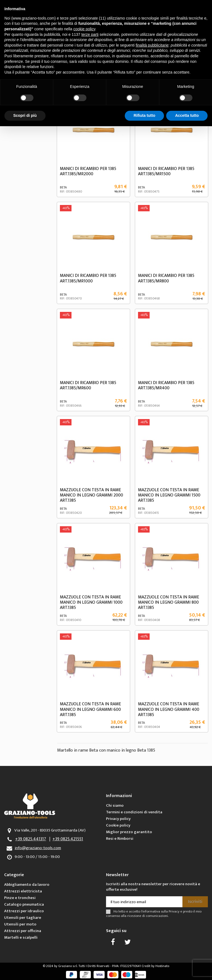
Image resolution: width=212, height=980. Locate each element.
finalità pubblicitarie (152, 45)
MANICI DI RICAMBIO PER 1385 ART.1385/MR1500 (166, 171)
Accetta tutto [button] (187, 115)
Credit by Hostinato (155, 966)
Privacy (174, 912)
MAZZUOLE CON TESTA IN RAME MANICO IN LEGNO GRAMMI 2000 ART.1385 (92, 495)
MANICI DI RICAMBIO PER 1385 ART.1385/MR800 (166, 278)
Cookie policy (118, 825)
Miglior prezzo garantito (129, 832)
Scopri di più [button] (25, 115)
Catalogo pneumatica (24, 904)
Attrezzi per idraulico (24, 911)
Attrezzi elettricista (23, 891)
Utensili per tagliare (23, 918)
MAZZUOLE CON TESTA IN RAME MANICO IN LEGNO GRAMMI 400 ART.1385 (169, 709)
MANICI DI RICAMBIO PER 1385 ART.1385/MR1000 (88, 278)
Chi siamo (115, 805)
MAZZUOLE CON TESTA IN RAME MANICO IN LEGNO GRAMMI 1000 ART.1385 (91, 602)
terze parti (90, 34)
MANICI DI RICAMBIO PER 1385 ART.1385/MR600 (88, 385)
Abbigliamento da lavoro (27, 885)
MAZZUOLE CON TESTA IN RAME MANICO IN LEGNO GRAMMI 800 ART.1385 (169, 602)
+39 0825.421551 (68, 839)
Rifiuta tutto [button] (145, 115)
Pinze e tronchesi (20, 898)
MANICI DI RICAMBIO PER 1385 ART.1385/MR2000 (88, 171)
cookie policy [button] (84, 29)
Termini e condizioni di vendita (134, 812)
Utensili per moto (20, 924)
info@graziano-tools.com (38, 848)
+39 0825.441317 (31, 839)
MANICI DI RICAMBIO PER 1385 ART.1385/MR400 (166, 385)
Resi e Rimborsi (120, 839)
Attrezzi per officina (23, 931)
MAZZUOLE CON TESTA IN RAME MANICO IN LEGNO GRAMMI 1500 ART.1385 (169, 495)
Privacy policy (118, 819)
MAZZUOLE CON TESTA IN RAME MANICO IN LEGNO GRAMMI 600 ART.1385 (90, 709)
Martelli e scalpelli (21, 937)
